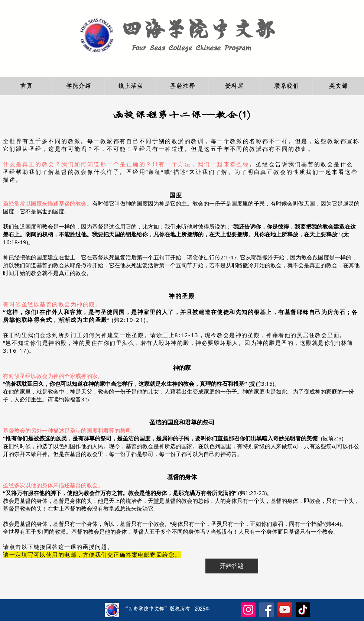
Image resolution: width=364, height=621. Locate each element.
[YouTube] (285, 610)
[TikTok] (303, 610)
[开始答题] (232, 566)
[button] (78, 86)
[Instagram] (248, 610)
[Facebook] (266, 610)
